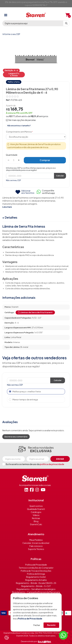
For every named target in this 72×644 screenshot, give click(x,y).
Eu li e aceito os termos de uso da (35, 464)
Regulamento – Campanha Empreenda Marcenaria (36, 592)
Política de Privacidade (30, 619)
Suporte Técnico (36, 549)
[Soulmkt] (44, 642)
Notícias (36, 518)
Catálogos (36, 512)
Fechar (37, 625)
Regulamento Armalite (36, 580)
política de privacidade (52, 464)
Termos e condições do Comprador (36, 568)
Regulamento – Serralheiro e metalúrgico (36, 589)
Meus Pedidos (36, 540)
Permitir (51, 625)
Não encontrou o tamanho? (19, 126)
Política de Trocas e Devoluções (36, 571)
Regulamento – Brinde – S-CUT (36, 586)
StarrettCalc (36, 524)
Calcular (60, 176)
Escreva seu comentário (16, 437)
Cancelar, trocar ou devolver (36, 543)
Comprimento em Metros (19, 132)
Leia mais (7, 207)
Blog (36, 521)
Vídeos (36, 515)
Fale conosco (36, 546)
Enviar (60, 459)
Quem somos (36, 506)
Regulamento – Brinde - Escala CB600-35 (36, 583)
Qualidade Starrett (36, 509)
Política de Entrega (36, 574)
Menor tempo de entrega (23, 399)
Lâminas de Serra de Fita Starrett (35, 312)
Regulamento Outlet (36, 577)
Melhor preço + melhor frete (25, 391)
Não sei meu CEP (14, 180)
